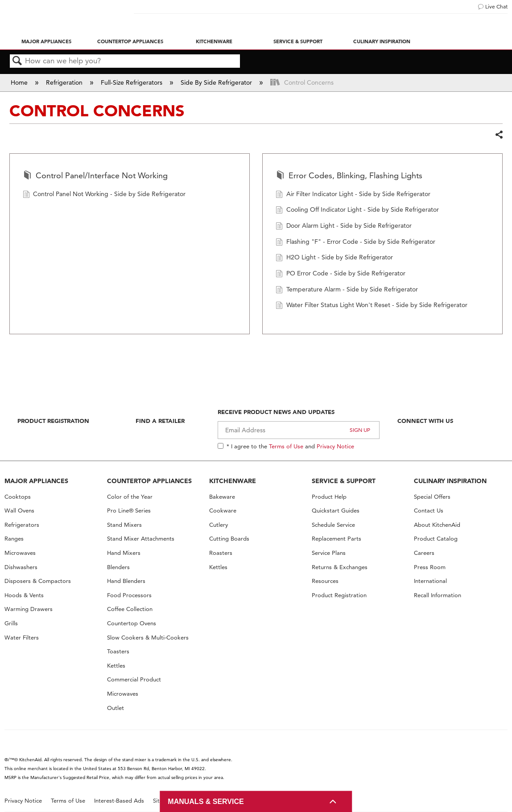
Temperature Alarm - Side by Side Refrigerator (347, 290)
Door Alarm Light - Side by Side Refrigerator (344, 227)
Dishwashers (21, 567)
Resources (325, 581)
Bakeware (222, 497)
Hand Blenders (126, 581)
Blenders (118, 567)
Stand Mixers (124, 525)
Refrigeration (65, 82)
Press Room (430, 567)
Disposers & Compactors (38, 581)
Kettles (116, 666)
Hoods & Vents (24, 595)
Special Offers (432, 497)
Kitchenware (214, 41)
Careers (424, 553)
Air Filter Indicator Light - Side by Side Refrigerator (353, 195)
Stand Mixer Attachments (141, 539)
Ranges (14, 539)
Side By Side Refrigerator (217, 82)
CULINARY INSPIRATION (450, 481)
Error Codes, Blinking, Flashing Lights (349, 176)
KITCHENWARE (233, 481)
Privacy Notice (335, 446)
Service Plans (329, 553)
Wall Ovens (19, 511)
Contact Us (429, 511)
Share (499, 135)
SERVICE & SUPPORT (344, 481)
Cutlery (219, 525)
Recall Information (438, 595)
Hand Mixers (124, 553)
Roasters (221, 553)
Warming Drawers (29, 609)
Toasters (118, 651)
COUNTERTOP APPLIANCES (149, 481)
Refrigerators (22, 525)
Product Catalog (436, 539)
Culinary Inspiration (382, 41)
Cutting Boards (229, 539)
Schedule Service (333, 525)
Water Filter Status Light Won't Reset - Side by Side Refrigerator (372, 306)
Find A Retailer (160, 421)
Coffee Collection (130, 609)
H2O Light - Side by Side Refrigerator (334, 258)
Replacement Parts (337, 539)
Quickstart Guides (336, 511)
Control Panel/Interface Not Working (95, 176)
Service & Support (298, 41)
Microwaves (20, 553)
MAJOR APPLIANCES (36, 481)
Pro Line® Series (129, 511)
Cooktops (18, 497)
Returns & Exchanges (340, 567)
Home (20, 82)
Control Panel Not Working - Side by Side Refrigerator (104, 195)
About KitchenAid (437, 525)
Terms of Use (286, 446)
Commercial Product (134, 679)
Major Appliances (46, 41)
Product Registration (53, 421)
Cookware (223, 511)
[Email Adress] (299, 430)
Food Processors (129, 595)
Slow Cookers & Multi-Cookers (148, 638)
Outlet (116, 708)
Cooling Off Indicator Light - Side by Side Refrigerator (357, 211)
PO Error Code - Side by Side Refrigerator (341, 274)
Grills (11, 623)
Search (17, 61)
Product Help (329, 497)
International (430, 581)
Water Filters (22, 638)
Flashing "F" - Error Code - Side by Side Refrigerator (355, 243)
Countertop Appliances (130, 41)
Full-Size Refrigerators (132, 82)
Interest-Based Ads (119, 801)
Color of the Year (130, 497)
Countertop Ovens (132, 623)
